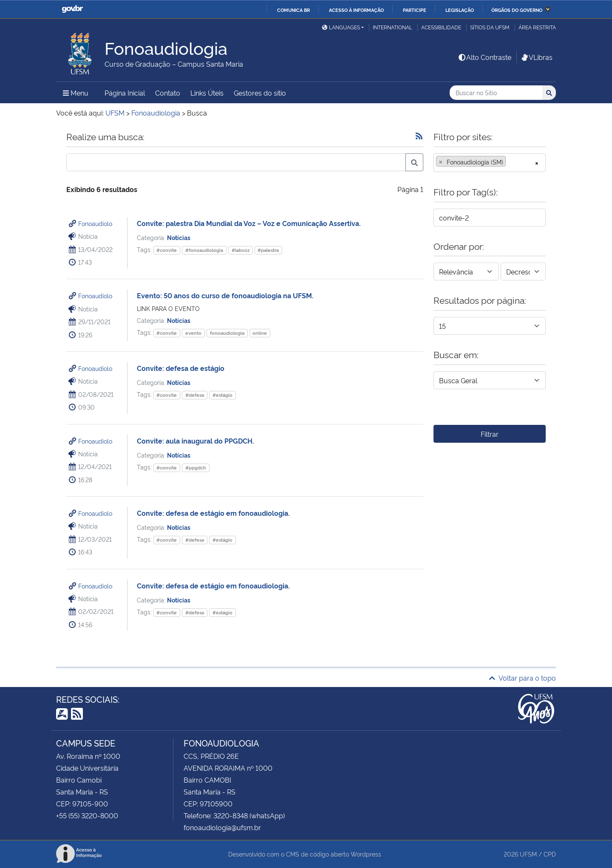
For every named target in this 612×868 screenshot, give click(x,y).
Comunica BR (293, 10)
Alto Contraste (484, 57)
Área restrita (537, 27)
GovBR (72, 9)
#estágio (222, 395)
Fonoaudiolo (95, 223)
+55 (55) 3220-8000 (87, 815)
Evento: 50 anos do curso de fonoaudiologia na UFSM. (225, 295)
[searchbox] (510, 162)
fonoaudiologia (227, 333)
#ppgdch (196, 468)
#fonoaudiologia (204, 250)
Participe (415, 10)
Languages (341, 27)
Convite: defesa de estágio (181, 368)
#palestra (268, 250)
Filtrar (490, 434)
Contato (168, 93)
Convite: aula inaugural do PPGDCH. (195, 441)
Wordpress (366, 854)
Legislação (460, 10)
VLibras (536, 57)
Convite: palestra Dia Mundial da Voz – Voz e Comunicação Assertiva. (249, 223)
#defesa (195, 395)
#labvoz (241, 250)
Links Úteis (207, 93)
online (260, 333)
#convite (167, 250)
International (392, 27)
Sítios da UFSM (490, 27)
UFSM (528, 854)
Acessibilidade (441, 27)
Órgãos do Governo (517, 10)
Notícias (179, 237)
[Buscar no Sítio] (496, 93)
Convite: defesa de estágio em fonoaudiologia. (213, 513)
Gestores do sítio (260, 93)
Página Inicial (125, 93)
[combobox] (490, 163)
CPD (550, 854)
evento (193, 333)
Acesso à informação (356, 10)
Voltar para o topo (523, 678)
